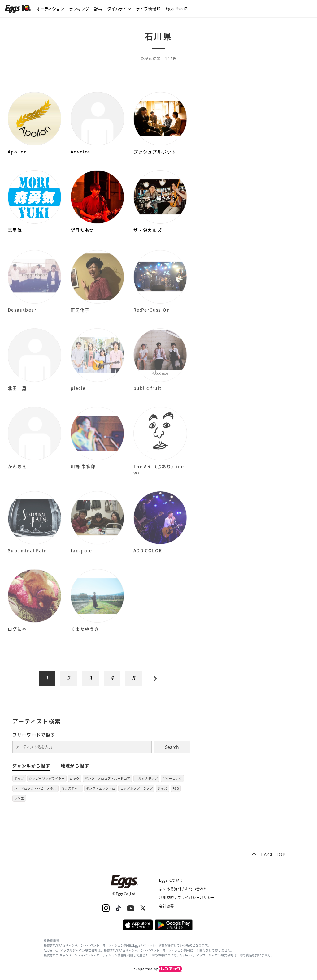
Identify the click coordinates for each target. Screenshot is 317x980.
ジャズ (163, 788)
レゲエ (19, 798)
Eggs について (171, 880)
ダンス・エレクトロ (101, 788)
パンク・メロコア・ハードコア (107, 778)
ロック (75, 778)
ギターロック (172, 778)
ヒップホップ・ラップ (136, 788)
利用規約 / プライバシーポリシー (187, 898)
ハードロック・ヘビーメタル (35, 788)
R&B (176, 788)
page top (274, 855)
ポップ (19, 778)
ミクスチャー (71, 788)
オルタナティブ (147, 778)
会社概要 (167, 906)
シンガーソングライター (47, 778)
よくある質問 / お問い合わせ (183, 889)
